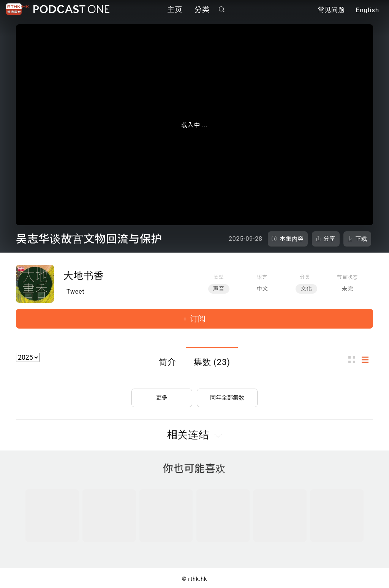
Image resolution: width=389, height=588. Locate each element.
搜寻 (222, 10)
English (368, 11)
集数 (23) (212, 362)
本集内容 (292, 239)
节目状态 (347, 277)
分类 (202, 10)
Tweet (75, 292)
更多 (162, 395)
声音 (219, 289)
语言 (262, 277)
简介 (168, 362)
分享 (330, 239)
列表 (367, 360)
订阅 (197, 319)
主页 (175, 10)
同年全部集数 (227, 395)
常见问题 (331, 11)
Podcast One (71, 10)
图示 (354, 360)
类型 (219, 277)
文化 (306, 289)
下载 (361, 239)
